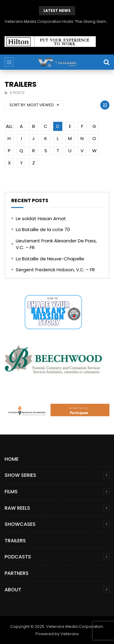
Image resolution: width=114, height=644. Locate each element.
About (13, 590)
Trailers (15, 541)
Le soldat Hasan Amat (41, 218)
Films (11, 492)
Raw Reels (17, 508)
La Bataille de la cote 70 (43, 229)
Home (12, 459)
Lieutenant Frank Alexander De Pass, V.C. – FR (56, 244)
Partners (17, 573)
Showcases (20, 524)
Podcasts (18, 557)
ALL (9, 126)
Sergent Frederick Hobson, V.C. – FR (55, 270)
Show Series (20, 475)
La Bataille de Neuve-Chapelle (50, 259)
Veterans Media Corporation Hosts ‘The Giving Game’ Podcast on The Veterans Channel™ (57, 21)
